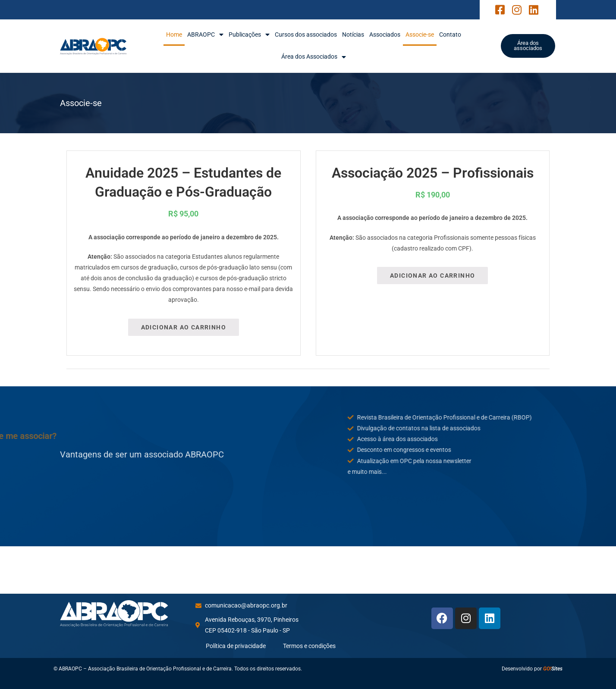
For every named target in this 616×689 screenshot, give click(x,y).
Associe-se (420, 34)
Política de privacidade (236, 646)
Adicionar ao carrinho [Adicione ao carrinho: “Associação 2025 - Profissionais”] (432, 276)
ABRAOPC (205, 35)
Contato (450, 34)
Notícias (353, 34)
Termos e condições (309, 646)
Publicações (249, 35)
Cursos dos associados (306, 34)
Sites (553, 669)
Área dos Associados (314, 57)
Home (174, 34)
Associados (385, 34)
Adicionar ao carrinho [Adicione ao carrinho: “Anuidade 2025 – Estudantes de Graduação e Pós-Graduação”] (184, 327)
